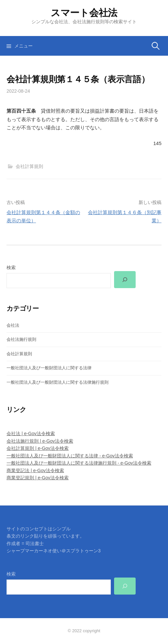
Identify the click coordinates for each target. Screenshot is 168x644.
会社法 (13, 325)
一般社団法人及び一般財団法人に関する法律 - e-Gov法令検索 (70, 456)
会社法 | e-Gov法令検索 (31, 433)
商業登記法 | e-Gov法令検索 (35, 470)
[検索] (125, 280)
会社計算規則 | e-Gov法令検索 (38, 448)
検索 (11, 267)
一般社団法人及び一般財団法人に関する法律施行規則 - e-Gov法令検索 (79, 463)
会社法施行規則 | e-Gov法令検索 (40, 441)
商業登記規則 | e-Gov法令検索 (38, 478)
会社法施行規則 (21, 339)
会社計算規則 (29, 166)
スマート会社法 (84, 13)
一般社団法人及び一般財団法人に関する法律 (49, 368)
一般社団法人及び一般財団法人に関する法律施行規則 (58, 382)
